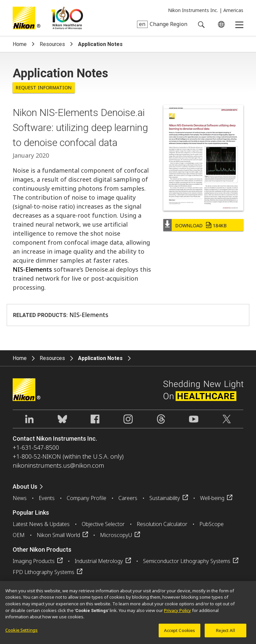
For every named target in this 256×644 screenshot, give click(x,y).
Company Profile (86, 498)
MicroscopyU (116, 535)
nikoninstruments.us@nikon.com (58, 465)
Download (201, 225)
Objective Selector (103, 524)
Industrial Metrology (99, 561)
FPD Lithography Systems (43, 572)
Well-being (212, 498)
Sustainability (165, 498)
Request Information (44, 87)
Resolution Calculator (162, 524)
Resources (52, 44)
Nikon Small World (58, 535)
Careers (128, 498)
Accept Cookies (180, 633)
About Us (25, 486)
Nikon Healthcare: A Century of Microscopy (67, 18)
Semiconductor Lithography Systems (187, 561)
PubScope (211, 524)
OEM (19, 535)
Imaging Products (34, 561)
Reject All (225, 633)
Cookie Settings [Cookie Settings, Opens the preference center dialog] (21, 632)
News (20, 498)
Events (47, 498)
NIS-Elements (32, 269)
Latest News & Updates (41, 524)
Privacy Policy (177, 613)
